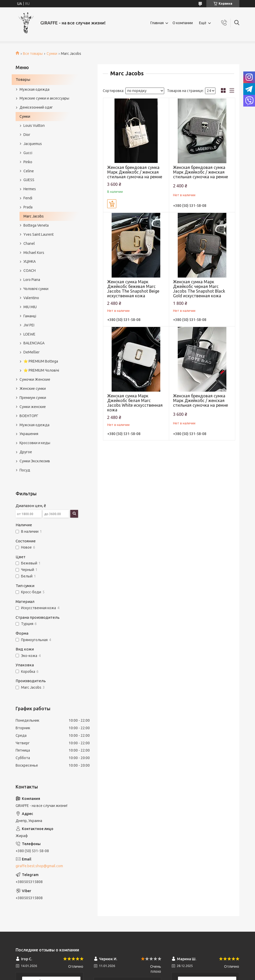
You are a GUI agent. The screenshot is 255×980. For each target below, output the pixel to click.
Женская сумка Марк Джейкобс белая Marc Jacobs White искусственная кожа (135, 403)
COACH (30, 271)
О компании (183, 23)
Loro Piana (32, 280)
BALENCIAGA (34, 343)
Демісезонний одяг (36, 107)
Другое (26, 452)
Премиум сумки (33, 398)
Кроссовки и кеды (35, 443)
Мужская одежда (34, 89)
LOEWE (29, 334)
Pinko (28, 162)
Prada (28, 207)
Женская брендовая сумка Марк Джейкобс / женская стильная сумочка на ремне (135, 172)
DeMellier (31, 352)
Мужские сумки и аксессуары (44, 98)
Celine (29, 171)
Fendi (28, 198)
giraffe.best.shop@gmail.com (39, 866)
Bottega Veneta (36, 225)
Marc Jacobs (34, 216)
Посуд (25, 470)
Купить (112, 204)
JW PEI (29, 325)
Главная (157, 23)
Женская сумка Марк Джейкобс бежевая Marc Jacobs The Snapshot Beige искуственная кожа (133, 289)
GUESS (29, 180)
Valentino (31, 298)
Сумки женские (33, 407)
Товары (23, 79)
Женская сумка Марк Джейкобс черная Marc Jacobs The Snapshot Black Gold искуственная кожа (199, 289)
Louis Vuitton (34, 126)
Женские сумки (33, 389)
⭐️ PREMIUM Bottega (41, 361)
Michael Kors (34, 253)
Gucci (28, 153)
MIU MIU (30, 307)
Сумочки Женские (35, 379)
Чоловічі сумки (36, 289)
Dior (27, 135)
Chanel (29, 244)
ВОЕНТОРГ (29, 416)
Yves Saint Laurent (39, 234)
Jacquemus (33, 144)
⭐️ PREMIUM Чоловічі (41, 370)
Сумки (52, 54)
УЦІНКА (30, 261)
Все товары (33, 54)
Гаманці (30, 316)
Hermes (30, 189)
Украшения (29, 434)
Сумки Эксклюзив (35, 461)
